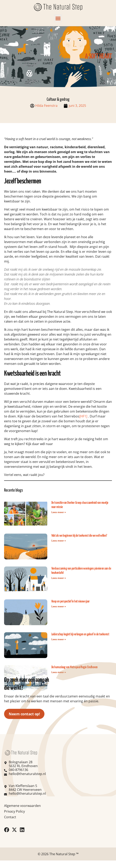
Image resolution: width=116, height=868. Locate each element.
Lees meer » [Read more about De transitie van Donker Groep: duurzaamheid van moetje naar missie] (59, 512)
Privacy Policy (14, 819)
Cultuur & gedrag (58, 99)
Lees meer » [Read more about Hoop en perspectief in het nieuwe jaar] (59, 606)
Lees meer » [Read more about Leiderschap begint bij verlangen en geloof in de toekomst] (59, 639)
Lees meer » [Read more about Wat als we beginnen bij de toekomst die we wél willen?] (59, 541)
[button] (58, 18)
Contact (10, 825)
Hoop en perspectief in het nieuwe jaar (71, 602)
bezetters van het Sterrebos (58, 416)
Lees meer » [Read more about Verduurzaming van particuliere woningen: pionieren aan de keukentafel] (59, 578)
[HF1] (83, 416)
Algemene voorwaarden (22, 813)
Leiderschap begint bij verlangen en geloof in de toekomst (80, 634)
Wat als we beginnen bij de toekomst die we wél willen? (79, 536)
